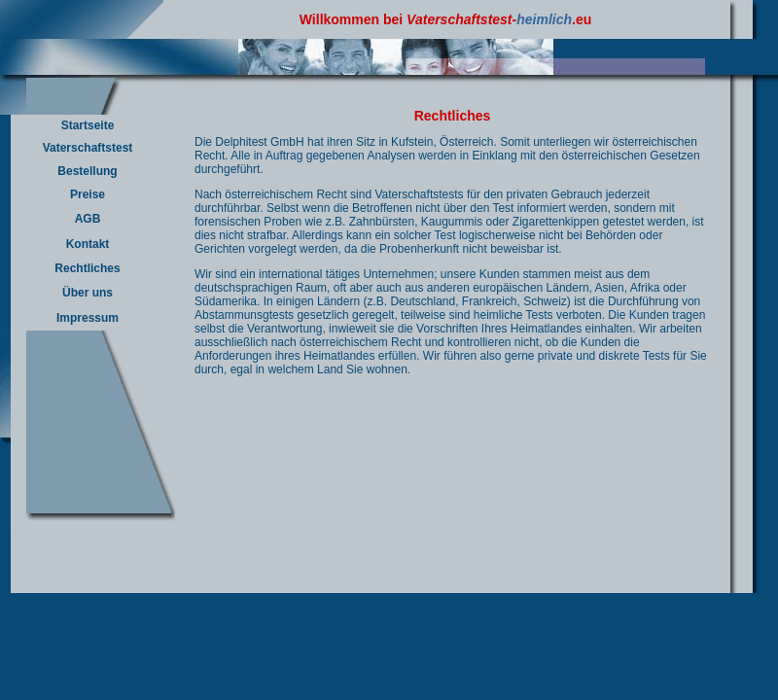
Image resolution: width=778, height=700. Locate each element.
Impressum (88, 318)
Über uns (88, 293)
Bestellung (87, 171)
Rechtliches (87, 268)
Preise (88, 194)
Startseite (88, 125)
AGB (88, 219)
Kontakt (88, 244)
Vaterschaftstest (88, 148)
